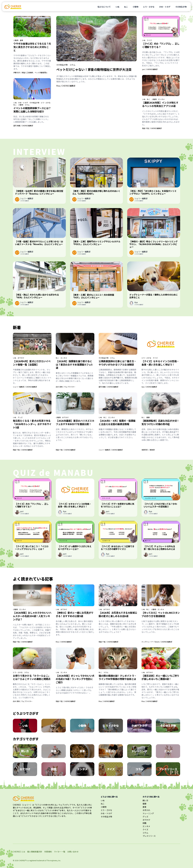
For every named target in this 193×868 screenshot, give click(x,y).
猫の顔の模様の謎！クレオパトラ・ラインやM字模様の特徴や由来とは (118, 677)
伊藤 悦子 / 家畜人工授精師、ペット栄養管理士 (30, 72)
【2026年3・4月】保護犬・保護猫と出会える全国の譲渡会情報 (117, 422)
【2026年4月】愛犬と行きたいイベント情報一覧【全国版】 (32, 363)
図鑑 (144, 823)
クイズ (149, 40)
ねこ (126, 7)
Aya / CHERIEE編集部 (149, 387)
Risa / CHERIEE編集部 (66, 86)
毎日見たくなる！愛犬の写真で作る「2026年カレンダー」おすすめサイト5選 (32, 424)
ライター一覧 (60, 852)
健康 (148, 417)
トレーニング (148, 813)
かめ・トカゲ (165, 7)
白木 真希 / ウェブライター (66, 387)
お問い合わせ (73, 852)
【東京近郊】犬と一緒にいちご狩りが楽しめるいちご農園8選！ (160, 677)
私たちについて (104, 7)
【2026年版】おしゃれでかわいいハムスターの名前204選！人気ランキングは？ (32, 616)
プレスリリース (149, 836)
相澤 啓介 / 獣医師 (148, 450)
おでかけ (21, 358)
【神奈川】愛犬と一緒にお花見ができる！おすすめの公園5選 (75, 614)
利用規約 (48, 852)
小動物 (136, 7)
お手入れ (146, 810)
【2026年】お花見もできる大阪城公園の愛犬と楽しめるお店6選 (118, 614)
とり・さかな (149, 7)
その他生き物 (181, 7)
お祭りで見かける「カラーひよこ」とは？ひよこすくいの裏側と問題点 (32, 677)
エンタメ (161, 99)
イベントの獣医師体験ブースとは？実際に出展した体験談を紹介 (32, 110)
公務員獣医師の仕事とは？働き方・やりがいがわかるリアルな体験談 (117, 363)
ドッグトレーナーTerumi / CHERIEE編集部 (157, 642)
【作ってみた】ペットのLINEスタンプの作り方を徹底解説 (161, 614)
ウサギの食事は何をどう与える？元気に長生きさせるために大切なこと (32, 47)
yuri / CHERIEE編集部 (150, 69)
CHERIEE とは (19, 852)
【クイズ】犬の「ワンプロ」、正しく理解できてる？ (161, 45)
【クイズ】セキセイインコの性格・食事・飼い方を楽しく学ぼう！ (160, 363)
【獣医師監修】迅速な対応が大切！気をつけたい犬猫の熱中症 (160, 422)
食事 (21, 40)
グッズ (20, 417)
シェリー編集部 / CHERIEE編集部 (25, 387)
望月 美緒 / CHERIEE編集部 (23, 126)
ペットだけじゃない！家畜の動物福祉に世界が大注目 (94, 69)
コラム (27, 105)
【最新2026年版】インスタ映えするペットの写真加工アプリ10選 (160, 104)
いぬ (117, 7)
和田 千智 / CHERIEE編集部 (152, 128)
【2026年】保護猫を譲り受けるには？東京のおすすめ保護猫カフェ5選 (74, 364)
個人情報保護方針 (35, 852)
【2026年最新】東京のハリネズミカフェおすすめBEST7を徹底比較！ (75, 422)
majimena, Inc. (55, 860)
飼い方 (145, 800)
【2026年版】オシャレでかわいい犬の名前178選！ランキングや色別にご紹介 (75, 679)
